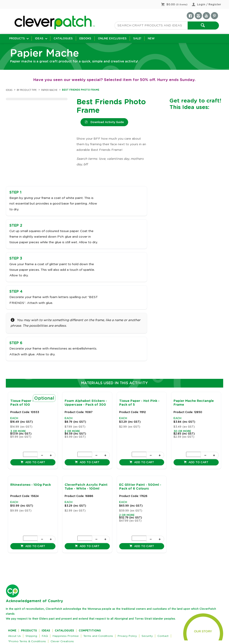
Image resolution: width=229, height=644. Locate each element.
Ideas (39, 38)
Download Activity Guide (107, 122)
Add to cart (35, 462)
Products (17, 38)
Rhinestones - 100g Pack (31, 485)
